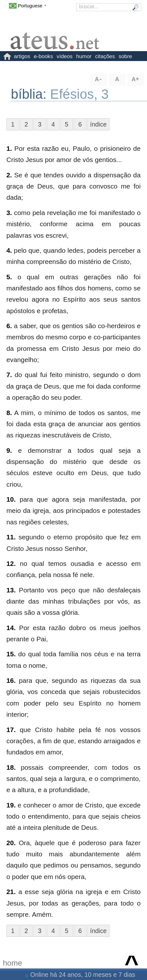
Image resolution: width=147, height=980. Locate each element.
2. (9, 175)
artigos (22, 56)
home (12, 963)
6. (9, 326)
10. (11, 499)
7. (9, 375)
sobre (125, 56)
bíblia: (31, 94)
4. (9, 250)
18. (11, 767)
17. (11, 730)
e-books (43, 56)
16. (11, 680)
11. (11, 537)
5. (9, 277)
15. (11, 654)
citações (105, 56)
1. (9, 148)
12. (11, 563)
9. (9, 450)
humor (84, 56)
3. (9, 213)
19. (11, 805)
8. (9, 413)
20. (11, 843)
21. (11, 892)
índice (98, 124)
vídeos (65, 56)
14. (11, 628)
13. (11, 590)
